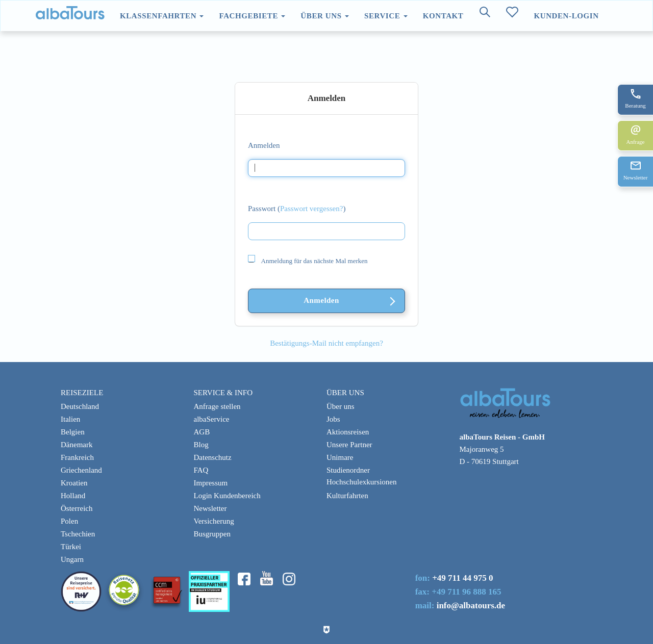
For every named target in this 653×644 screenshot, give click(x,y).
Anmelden (264, 145)
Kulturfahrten (347, 496)
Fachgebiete (252, 16)
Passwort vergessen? (311, 209)
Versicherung (214, 521)
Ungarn (72, 559)
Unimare (340, 457)
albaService (212, 419)
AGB (202, 432)
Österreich (77, 508)
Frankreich (77, 457)
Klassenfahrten (162, 16)
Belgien (73, 432)
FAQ (201, 470)
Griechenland (81, 470)
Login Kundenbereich (227, 496)
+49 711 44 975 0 (462, 578)
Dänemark (77, 445)
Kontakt (443, 16)
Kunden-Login (566, 16)
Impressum (211, 483)
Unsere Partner (349, 445)
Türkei (71, 547)
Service (386, 16)
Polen (69, 521)
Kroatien (74, 483)
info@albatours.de (471, 606)
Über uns (325, 16)
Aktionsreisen (348, 432)
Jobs (333, 419)
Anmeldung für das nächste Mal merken (308, 260)
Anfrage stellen (217, 406)
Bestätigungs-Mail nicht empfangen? (326, 343)
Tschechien (78, 534)
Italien (70, 419)
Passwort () (297, 209)
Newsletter (210, 508)
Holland (73, 496)
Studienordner (348, 470)
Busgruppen (212, 534)
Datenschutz (213, 457)
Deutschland (80, 406)
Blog (201, 445)
